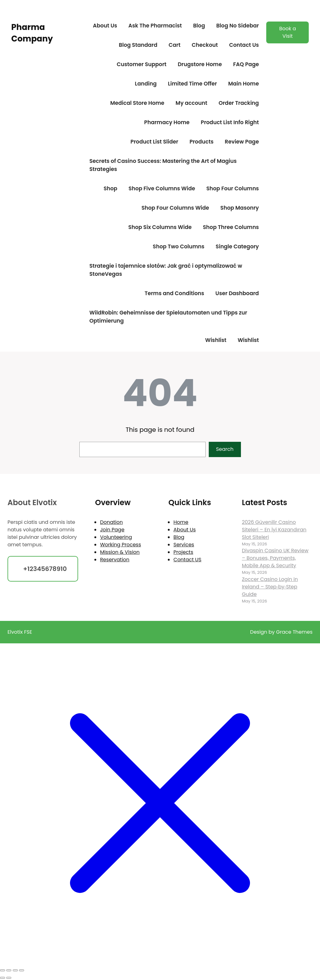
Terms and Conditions (175, 293)
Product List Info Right (230, 122)
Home (181, 522)
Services (184, 545)
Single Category (237, 246)
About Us (105, 26)
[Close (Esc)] (22, 970)
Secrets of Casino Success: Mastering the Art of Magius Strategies (163, 165)
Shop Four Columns (232, 188)
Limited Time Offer (192, 84)
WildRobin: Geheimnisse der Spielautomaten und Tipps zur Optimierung (168, 317)
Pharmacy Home (167, 122)
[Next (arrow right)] (9, 978)
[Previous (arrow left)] (2, 978)
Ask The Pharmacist (155, 26)
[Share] (15, 970)
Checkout (205, 45)
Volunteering (116, 537)
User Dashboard (237, 293)
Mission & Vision (120, 552)
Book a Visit (287, 32)
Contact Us (244, 45)
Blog (199, 26)
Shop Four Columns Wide (175, 208)
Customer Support (141, 64)
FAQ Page (246, 64)
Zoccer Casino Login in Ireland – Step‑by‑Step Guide (270, 587)
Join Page (112, 530)
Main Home (243, 84)
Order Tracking (239, 103)
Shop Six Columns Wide (160, 227)
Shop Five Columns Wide (162, 188)
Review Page (242, 142)
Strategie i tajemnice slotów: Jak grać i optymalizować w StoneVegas (166, 270)
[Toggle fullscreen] (9, 970)
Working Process (120, 545)
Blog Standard (138, 45)
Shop (110, 188)
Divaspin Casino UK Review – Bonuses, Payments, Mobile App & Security (275, 558)
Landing (146, 84)
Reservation (115, 560)
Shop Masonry (240, 208)
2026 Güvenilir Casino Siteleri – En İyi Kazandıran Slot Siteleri (274, 530)
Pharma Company (32, 33)
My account (192, 103)
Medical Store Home (137, 103)
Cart (174, 45)
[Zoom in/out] (2, 970)
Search (225, 449)
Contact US (187, 560)
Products (201, 142)
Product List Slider (155, 142)
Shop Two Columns (179, 246)
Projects (183, 552)
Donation (111, 522)
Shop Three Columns (231, 227)
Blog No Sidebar (237, 26)
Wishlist (216, 340)
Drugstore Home (200, 64)
